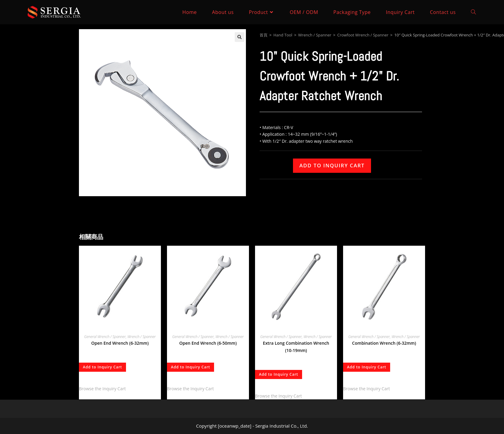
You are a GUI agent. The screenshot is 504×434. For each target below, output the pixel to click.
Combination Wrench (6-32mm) (384, 343)
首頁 (264, 35)
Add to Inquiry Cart (332, 165)
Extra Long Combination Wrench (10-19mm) (296, 347)
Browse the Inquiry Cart (102, 389)
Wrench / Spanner (315, 35)
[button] (240, 37)
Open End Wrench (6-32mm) (120, 343)
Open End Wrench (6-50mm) (208, 343)
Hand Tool (283, 35)
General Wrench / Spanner (105, 337)
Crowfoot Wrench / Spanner (363, 35)
